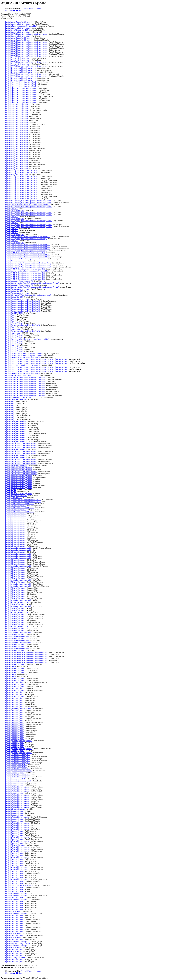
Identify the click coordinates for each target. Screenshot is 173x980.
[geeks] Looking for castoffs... (16, 765)
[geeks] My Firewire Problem (16, 261)
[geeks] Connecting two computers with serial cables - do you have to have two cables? (37, 359)
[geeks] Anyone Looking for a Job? (18, 943)
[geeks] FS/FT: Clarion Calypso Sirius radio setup (23, 365)
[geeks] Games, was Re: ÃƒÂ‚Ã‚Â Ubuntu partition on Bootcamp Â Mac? (32, 283)
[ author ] (39, 8)
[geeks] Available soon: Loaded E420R (19, 504)
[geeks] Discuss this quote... (16, 506)
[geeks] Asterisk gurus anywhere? (18, 289)
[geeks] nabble (11, 666)
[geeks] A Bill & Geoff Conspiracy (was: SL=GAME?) (25, 253)
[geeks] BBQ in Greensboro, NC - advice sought (23, 357)
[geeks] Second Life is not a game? (18, 24)
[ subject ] (32, 8)
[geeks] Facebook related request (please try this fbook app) (27, 652)
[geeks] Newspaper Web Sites (16, 399)
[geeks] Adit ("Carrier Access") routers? (20, 885)
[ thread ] (24, 8)
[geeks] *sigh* (11, 315)
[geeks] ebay (10, 401)
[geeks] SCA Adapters (13, 911)
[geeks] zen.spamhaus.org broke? (17, 636)
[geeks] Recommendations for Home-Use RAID (23, 301)
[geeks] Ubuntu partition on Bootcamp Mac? (22, 26)
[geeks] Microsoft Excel (14, 323)
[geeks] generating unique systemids (19, 548)
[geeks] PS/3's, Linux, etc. (15, 211)
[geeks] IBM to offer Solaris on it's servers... (21, 444)
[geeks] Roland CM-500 (14, 291)
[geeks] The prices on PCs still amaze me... (21, 68)
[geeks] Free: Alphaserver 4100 (17, 30)
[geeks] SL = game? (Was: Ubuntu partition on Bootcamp (26, 239)
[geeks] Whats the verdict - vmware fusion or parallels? (25, 377)
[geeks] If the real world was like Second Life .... (23, 500)
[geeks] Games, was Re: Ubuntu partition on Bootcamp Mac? (27, 205)
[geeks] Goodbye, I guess (15, 682)
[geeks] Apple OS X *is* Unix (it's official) (21, 82)
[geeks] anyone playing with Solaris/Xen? (20, 375)
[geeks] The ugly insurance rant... (17, 602)
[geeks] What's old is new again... (18, 755)
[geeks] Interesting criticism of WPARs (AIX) (22, 397)
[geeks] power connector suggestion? (19, 468)
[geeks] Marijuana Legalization (17, 104)
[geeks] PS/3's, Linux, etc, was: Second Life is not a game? (27, 34)
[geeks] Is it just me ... (13, 498)
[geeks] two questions (13, 329)
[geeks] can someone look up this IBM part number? (24, 353)
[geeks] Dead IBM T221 (14, 313)
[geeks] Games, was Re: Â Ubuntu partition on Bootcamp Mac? (28, 263)
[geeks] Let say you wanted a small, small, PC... (23, 170)
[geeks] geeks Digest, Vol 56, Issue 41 (19, 22)
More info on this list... (14, 10)
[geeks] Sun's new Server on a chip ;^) (19, 281)
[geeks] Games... (12, 209)
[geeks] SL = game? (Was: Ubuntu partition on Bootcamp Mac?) (29, 201)
